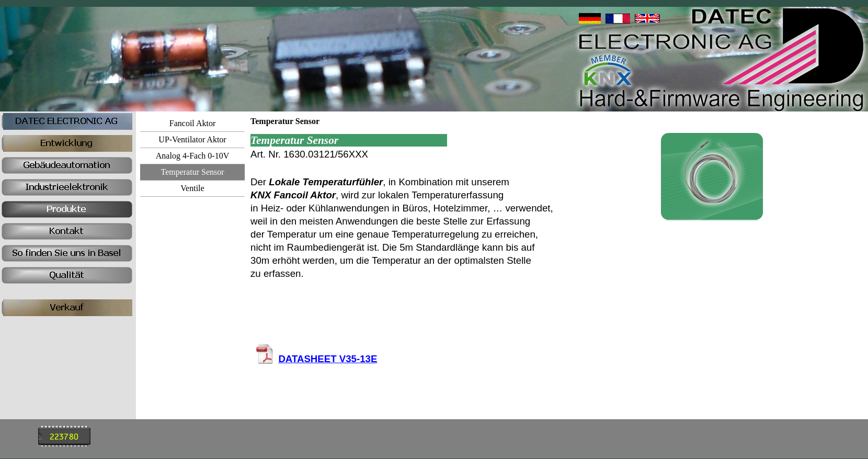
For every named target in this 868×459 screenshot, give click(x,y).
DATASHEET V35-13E (328, 359)
